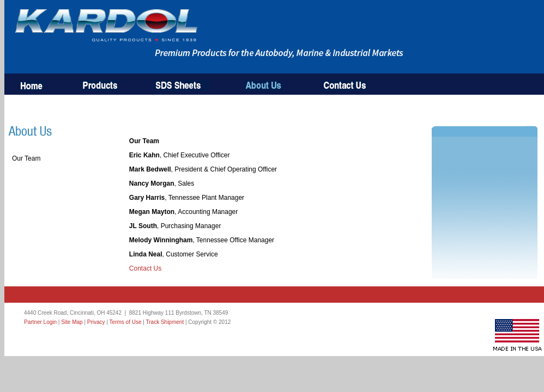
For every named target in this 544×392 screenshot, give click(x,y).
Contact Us (145, 268)
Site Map (72, 322)
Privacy (96, 322)
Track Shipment (165, 322)
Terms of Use (126, 322)
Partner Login (40, 322)
